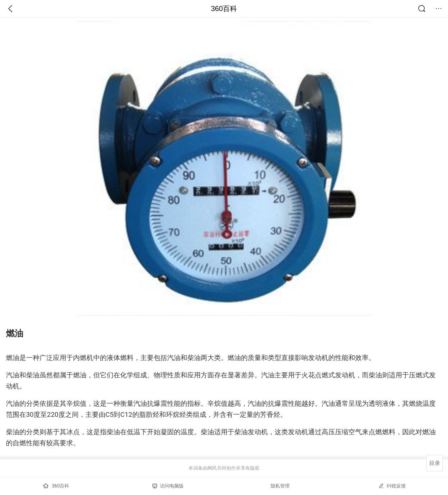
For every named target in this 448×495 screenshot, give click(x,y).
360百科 (224, 9)
